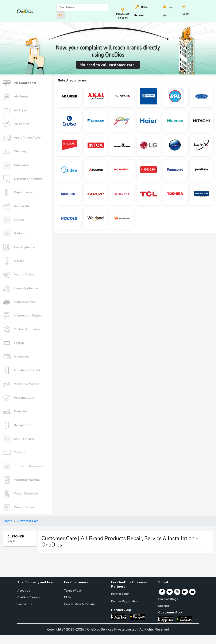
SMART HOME (19, 439)
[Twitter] (169, 592)
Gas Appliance (19, 247)
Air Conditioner (20, 83)
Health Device (19, 275)
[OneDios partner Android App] (138, 616)
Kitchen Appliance (22, 329)
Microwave (16, 357)
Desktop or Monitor (23, 179)
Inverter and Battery (23, 316)
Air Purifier (16, 124)
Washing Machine (21, 480)
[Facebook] (162, 592)
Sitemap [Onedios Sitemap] (164, 606)
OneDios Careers (29, 597)
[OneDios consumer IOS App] (167, 619)
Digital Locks (18, 193)
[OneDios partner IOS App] (120, 616)
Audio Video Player (22, 138)
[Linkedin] (185, 592)
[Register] (173, 11)
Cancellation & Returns (80, 604)
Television (16, 453)
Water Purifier (19, 507)
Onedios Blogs (168, 599)
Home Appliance (20, 288)
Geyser (13, 261)
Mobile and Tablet (22, 371)
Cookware (16, 165)
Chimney (15, 152)
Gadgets (15, 234)
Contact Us (25, 604)
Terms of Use (73, 591)
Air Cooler (16, 97)
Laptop (14, 343)
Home (8, 521)
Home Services (19, 302)
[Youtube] (192, 592)
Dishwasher (17, 206)
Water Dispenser (21, 494)
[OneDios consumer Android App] (185, 619)
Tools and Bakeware (23, 466)
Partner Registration (125, 601)
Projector (15, 412)
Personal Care (19, 398)
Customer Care (28, 521)
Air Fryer (15, 110)
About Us (24, 591)
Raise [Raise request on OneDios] (141, 11)
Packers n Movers (21, 384)
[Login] (191, 11)
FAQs (68, 597)
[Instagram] (177, 592)
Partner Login (120, 594)
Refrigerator (17, 425)
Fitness (14, 220)
